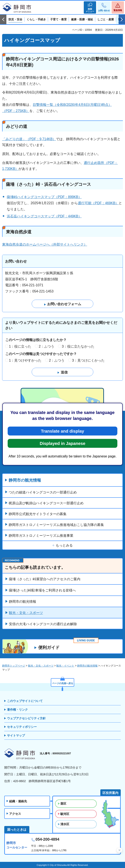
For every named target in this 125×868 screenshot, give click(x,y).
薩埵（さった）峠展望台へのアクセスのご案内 (45, 579)
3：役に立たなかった (78, 346)
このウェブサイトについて (25, 701)
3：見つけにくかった (88, 360)
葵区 (63, 804)
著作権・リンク (17, 710)
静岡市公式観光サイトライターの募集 (38, 514)
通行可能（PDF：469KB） (98, 203)
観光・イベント (65, 666)
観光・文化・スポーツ (26, 613)
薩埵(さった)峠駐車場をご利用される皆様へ (42, 590)
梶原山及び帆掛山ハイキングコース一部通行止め (46, 503)
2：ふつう (46, 346)
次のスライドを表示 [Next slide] (122, 20)
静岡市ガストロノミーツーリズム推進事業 (41, 536)
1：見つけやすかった (25, 360)
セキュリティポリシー (22, 727)
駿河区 (65, 814)
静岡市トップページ (14, 666)
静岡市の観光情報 (25, 480)
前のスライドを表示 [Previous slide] (3, 20)
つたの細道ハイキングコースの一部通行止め (43, 492)
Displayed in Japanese (63, 443)
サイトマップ (16, 735)
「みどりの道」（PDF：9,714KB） (29, 139)
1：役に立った (20, 346)
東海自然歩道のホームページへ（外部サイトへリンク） (45, 244)
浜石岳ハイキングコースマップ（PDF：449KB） (44, 216)
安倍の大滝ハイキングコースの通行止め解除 (43, 624)
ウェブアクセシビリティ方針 (26, 718)
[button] (90, 7)
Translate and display (62, 431)
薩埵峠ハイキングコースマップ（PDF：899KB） (44, 197)
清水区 (65, 824)
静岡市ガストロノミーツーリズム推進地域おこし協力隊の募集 (56, 525)
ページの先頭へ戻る (63, 683)
